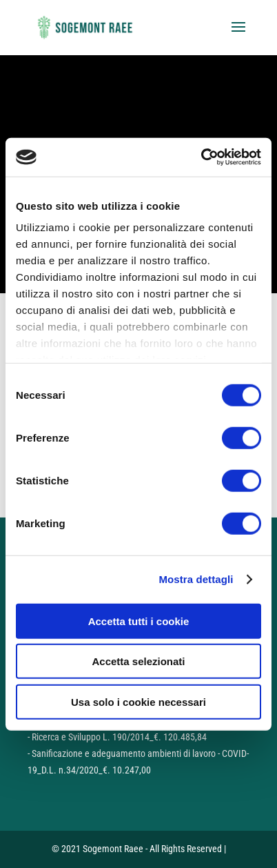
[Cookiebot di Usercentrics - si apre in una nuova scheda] (201, 157)
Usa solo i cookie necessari (138, 701)
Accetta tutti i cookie (139, 621)
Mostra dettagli (196, 579)
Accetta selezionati (138, 661)
